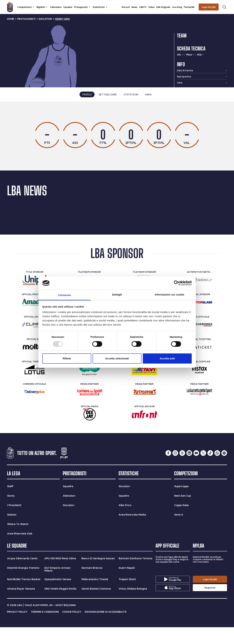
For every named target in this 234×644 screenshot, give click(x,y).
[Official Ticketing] (199, 364)
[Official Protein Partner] (35, 319)
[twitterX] (203, 470)
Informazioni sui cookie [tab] (169, 295)
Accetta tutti (167, 358)
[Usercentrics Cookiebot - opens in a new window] (176, 283)
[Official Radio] (90, 431)
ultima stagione (102, 117)
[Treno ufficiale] (199, 342)
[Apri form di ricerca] (224, 7)
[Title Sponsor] (35, 297)
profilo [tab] (87, 94)
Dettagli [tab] (117, 295)
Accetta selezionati (117, 358)
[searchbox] (117, 4)
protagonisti (26, 19)
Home (11, 19)
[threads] (182, 470)
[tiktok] (210, 470)
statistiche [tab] (131, 94)
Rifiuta (67, 358)
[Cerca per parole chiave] (117, 4)
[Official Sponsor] (199, 319)
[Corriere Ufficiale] (35, 409)
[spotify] (224, 470)
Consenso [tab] (65, 295)
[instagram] (175, 470)
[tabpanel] (117, 145)
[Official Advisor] (144, 431)
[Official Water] (90, 387)
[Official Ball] (35, 364)
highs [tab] (148, 94)
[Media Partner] (90, 409)
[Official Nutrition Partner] (144, 387)
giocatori (45, 19)
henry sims (62, 19)
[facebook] (168, 470)
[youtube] (196, 470)
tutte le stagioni (130, 117)
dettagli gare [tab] (108, 94)
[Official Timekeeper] (35, 387)
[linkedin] (189, 470)
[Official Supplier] (199, 387)
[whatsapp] (217, 470)
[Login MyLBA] (209, 7)
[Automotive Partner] (199, 297)
